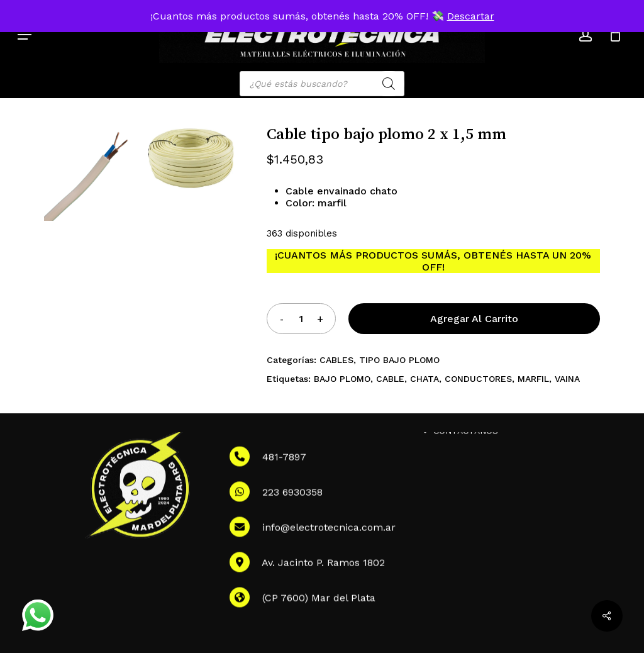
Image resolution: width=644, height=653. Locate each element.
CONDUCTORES (478, 379)
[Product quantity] (301, 319)
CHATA (425, 379)
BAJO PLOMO (342, 379)
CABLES (336, 360)
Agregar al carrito (474, 319)
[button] (25, 35)
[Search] (389, 84)
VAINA (567, 379)
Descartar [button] (471, 16)
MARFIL (533, 379)
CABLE (390, 379)
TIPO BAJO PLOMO (399, 360)
